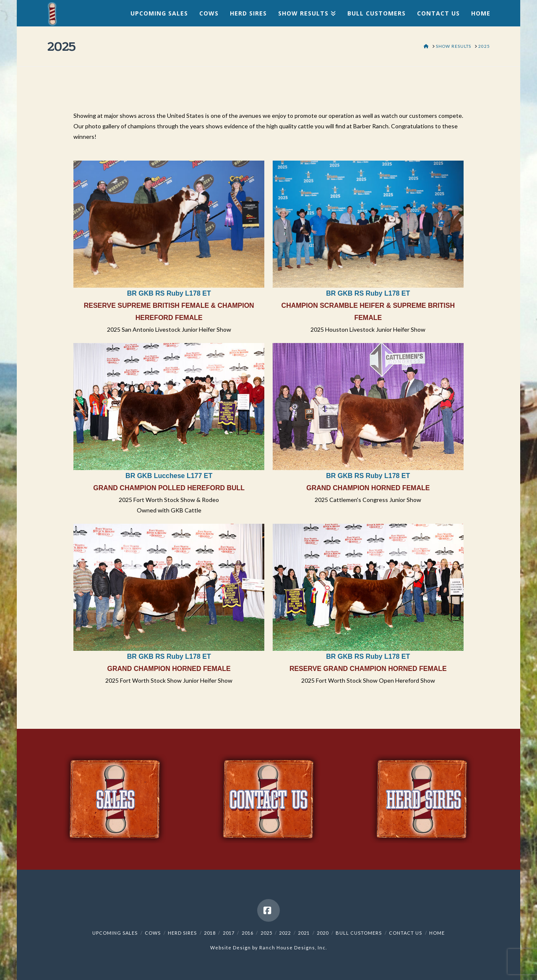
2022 (285, 933)
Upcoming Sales (115, 933)
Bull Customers (359, 933)
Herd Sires (182, 933)
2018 (210, 933)
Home (437, 933)
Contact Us (405, 933)
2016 (248, 933)
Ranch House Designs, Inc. (293, 948)
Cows (153, 933)
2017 (229, 933)
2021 (304, 933)
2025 (266, 933)
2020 (323, 933)
